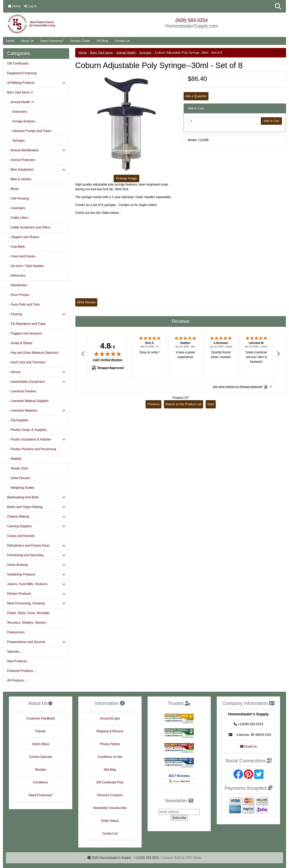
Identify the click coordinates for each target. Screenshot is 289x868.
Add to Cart (271, 121)
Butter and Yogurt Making (36, 507)
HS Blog (102, 41)
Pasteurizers (16, 632)
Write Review (86, 302)
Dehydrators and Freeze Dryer (36, 545)
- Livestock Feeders (22, 391)
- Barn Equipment (36, 169)
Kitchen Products (36, 594)
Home (14, 6)
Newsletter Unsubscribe (110, 808)
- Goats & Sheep (20, 343)
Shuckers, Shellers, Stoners (26, 623)
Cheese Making (36, 517)
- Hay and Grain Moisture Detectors (33, 353)
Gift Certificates (18, 63)
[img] (108, 354)
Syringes (145, 53)
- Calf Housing (18, 198)
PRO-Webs (194, 858)
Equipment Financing (22, 73)
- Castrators (16, 208)
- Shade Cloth (18, 468)
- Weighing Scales (21, 488)
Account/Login (110, 718)
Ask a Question (196, 96)
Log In (30, 6)
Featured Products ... (22, 671)
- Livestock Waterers (36, 410)
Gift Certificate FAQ (110, 782)
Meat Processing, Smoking (36, 603)
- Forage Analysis (21, 121)
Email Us (248, 747)
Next (211, 404)
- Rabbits (14, 459)
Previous (153, 404)
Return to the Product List (184, 404)
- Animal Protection (21, 160)
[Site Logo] (50, 24)
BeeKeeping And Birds (36, 497)
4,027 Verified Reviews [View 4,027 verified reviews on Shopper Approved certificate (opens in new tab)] (108, 360)
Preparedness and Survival (36, 642)
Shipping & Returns (110, 731)
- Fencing (36, 314)
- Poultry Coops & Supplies (27, 430)
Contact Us (122, 41)
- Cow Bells (16, 247)
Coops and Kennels (21, 536)
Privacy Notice (110, 744)
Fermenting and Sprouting (36, 555)
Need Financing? (52, 41)
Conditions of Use (110, 757)
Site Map (110, 770)
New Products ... (19, 661)
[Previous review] (83, 353)
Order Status (110, 821)
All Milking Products (36, 83)
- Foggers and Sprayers (25, 333)
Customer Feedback (41, 718)
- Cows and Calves (21, 256)
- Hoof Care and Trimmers (26, 362)
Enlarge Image (126, 178)
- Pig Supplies (18, 420)
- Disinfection (17, 285)
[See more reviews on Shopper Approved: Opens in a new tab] (237, 387)
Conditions (41, 782)
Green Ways (41, 744)
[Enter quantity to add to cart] (224, 121)
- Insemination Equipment (36, 382)
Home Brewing (36, 565)
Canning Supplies (36, 526)
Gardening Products (36, 574)
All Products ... (17, 680)
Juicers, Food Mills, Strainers (36, 584)
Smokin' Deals (80, 41)
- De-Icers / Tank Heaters (25, 266)
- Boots (13, 189)
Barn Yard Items (101, 53)
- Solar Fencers (19, 478)
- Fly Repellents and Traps (26, 324)
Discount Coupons (110, 795)
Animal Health (126, 53)
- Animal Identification (36, 150)
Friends (40, 731)
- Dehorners (16, 276)
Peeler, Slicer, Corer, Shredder (28, 613)
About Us (27, 41)
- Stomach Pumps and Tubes (29, 131)
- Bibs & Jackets (19, 179)
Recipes (41, 770)
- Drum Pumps (18, 295)
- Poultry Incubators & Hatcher (36, 439)
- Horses (36, 372)
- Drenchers (17, 112)
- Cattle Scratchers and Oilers (29, 227)
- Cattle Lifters (18, 218)
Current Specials (41, 757)
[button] (278, 6)
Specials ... (15, 651)
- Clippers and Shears (23, 237)
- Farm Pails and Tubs (23, 304)
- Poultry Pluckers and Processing (32, 449)
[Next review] (278, 353)
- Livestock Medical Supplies (28, 401)
